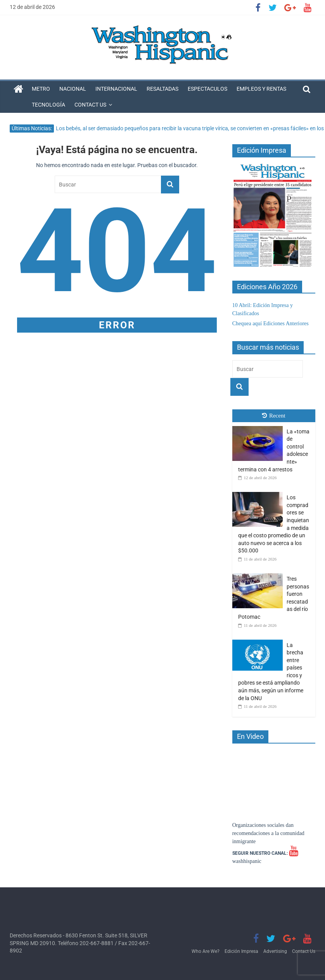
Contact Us (90, 105)
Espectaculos (207, 89)
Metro (41, 89)
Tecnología (48, 105)
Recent (274, 416)
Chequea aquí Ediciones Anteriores (271, 324)
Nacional (73, 89)
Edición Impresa (241, 951)
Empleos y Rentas (261, 89)
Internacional (116, 89)
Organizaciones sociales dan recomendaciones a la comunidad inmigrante (268, 833)
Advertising (275, 951)
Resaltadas (162, 89)
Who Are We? (206, 951)
